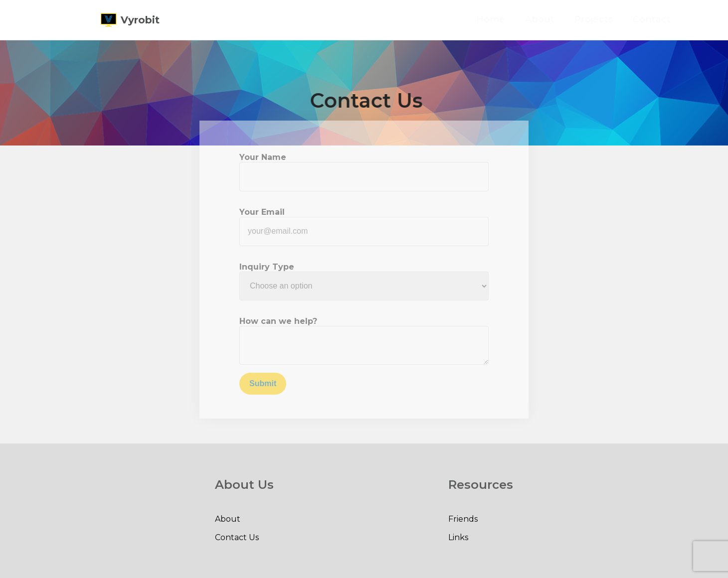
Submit (263, 383)
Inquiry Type (267, 267)
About (552, 19)
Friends (463, 519)
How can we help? (278, 321)
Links (458, 537)
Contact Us (237, 537)
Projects (606, 19)
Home (503, 19)
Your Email (262, 212)
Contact (664, 19)
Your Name (263, 157)
